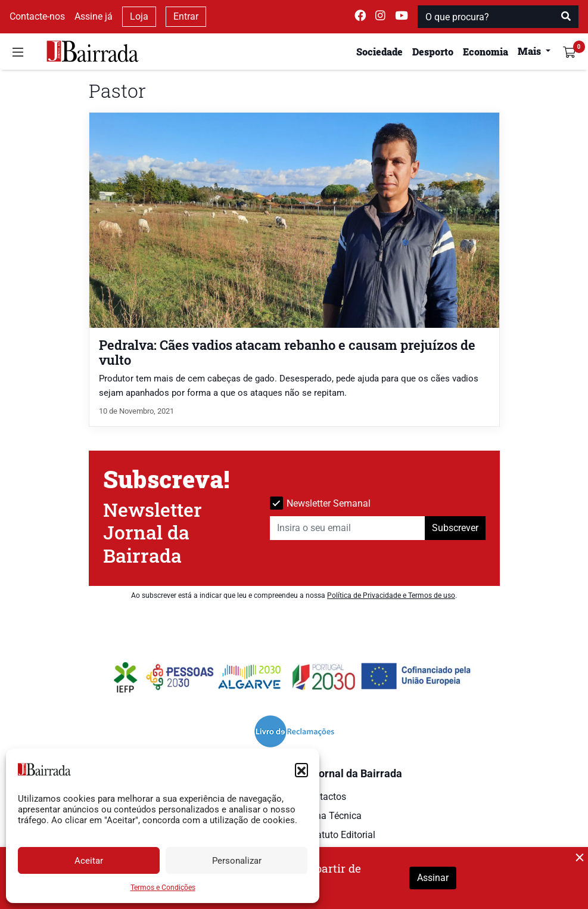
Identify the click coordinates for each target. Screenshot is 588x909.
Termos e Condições (163, 888)
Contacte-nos (37, 16)
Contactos (325, 797)
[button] (301, 770)
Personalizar (237, 861)
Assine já (94, 16)
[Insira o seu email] (348, 528)
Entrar (186, 16)
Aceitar (89, 861)
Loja (139, 16)
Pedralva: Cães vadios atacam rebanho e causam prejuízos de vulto (287, 352)
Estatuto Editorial (339, 835)
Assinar (433, 878)
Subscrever (455, 528)
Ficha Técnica (332, 816)
